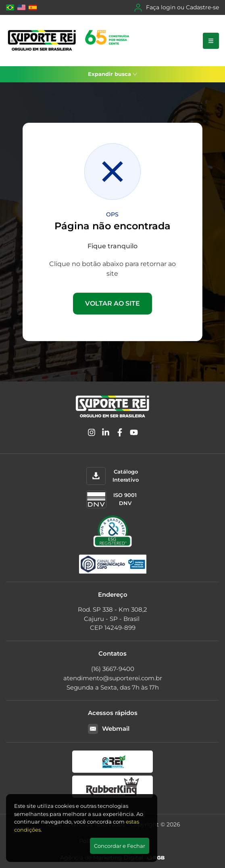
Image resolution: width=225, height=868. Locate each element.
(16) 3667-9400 (113, 669)
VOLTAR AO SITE (112, 303)
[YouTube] (134, 434)
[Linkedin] (106, 434)
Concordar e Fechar (120, 846)
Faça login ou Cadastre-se (177, 8)
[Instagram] (92, 434)
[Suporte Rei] (70, 41)
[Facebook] (120, 434)
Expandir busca (112, 74)
